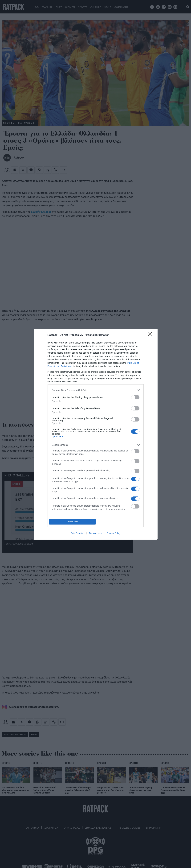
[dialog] (96, 434)
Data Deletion (77, 533)
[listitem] (96, 390)
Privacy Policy (113, 533)
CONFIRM (72, 522)
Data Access (95, 533)
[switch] (135, 397)
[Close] (151, 335)
